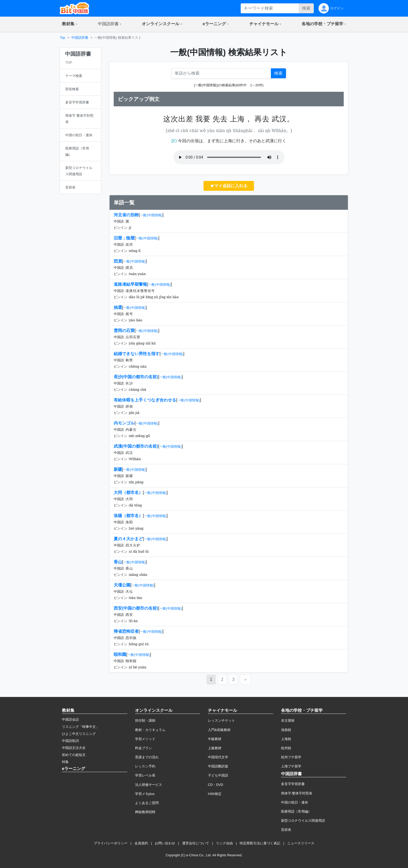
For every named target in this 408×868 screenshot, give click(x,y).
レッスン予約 (145, 766)
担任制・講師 (145, 720)
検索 (306, 8)
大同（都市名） (128, 492)
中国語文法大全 (74, 748)
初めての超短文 (74, 755)
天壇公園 (122, 585)
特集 (65, 762)
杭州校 (286, 748)
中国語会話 (70, 719)
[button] (70, 24)
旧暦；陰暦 (124, 238)
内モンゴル (124, 423)
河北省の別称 (126, 215)
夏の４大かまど (128, 539)
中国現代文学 (218, 757)
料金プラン (144, 748)
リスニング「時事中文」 (81, 727)
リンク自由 (224, 843)
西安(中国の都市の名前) (136, 608)
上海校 (286, 739)
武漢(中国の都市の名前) (136, 446)
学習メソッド (145, 739)
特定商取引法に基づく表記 (260, 843)
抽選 (118, 307)
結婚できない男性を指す (137, 354)
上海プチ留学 (291, 766)
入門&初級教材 (219, 730)
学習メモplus (145, 794)
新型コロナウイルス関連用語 (303, 821)
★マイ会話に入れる (229, 186)
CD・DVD (216, 785)
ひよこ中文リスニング (79, 734)
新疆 (118, 469)
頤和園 (120, 654)
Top (63, 38)
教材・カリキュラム (150, 730)
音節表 (286, 830)
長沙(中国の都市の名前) (136, 377)
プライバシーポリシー (111, 843)
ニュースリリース (301, 843)
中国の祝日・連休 (295, 802)
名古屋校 (288, 720)
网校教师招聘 (145, 812)
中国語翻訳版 (218, 766)
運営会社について (196, 843)
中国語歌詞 (70, 741)
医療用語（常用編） (296, 811)
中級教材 (215, 739)
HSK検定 (215, 794)
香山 (118, 562)
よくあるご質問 (147, 803)
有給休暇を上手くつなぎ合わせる (145, 400)
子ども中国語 (218, 775)
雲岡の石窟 (124, 331)
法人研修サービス (149, 785)
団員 (118, 261)
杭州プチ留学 (291, 757)
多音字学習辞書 (293, 784)
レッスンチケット (221, 720)
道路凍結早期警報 (130, 284)
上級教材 (215, 748)
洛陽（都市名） (128, 516)
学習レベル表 (145, 775)
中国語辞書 (80, 38)
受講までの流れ (147, 757)
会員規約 (141, 843)
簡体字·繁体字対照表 (297, 793)
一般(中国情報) (151, 215)
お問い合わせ (165, 843)
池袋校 (286, 730)
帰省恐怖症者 (126, 631)
